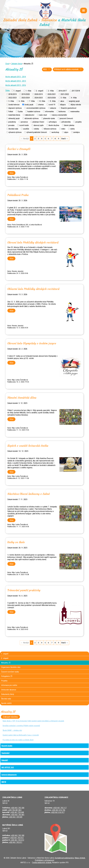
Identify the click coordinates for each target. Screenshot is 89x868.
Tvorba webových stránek (42, 862)
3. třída (63, 98)
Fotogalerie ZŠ (7, 676)
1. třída (28, 91)
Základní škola (17, 64)
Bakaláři (5, 760)
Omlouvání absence (9, 690)
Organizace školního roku (11, 667)
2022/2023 (13, 98)
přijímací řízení (38, 122)
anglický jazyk (74, 101)
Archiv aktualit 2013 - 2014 (16, 77)
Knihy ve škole (16, 542)
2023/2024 (26, 98)
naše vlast (43, 115)
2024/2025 (39, 98)
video (63, 129)
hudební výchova (34, 111)
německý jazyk (14, 118)
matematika (75, 111)
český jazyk (29, 105)
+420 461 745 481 (17, 815)
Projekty (4, 681)
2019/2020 (26, 94)
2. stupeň (40, 91)
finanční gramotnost (69, 108)
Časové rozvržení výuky (10, 672)
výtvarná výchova (15, 132)
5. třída (11, 101)
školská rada (13, 129)
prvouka (11, 125)
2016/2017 (63, 91)
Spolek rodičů (6, 703)
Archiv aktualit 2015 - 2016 (16, 85)
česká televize (14, 105)
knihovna (62, 111)
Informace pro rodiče (9, 685)
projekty (79, 122)
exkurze (53, 108)
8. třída (42, 101)
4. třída (74, 98)
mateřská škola (14, 115)
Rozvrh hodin (7, 746)
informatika (49, 111)
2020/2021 (52, 94)
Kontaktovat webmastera (64, 858)
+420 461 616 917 (57, 812)
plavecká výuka (49, 118)
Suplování (5, 753)
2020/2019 (39, 94)
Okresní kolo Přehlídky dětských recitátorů (33, 243)
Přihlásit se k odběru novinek (68, 69)
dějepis (63, 105)
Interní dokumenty (9, 775)
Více (11, 173)
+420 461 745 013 (17, 840)
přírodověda (66, 122)
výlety (72, 129)
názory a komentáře (59, 115)
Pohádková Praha (18, 195)
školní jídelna (69, 125)
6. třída (22, 101)
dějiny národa (76, 105)
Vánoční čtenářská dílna (22, 398)
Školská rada (6, 699)
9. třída (53, 101)
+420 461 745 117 (60, 808)
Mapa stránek (80, 858)
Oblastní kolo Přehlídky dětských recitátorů (33, 289)
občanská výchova (32, 118)
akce (62, 101)
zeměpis (76, 132)
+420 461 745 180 (17, 835)
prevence (24, 122)
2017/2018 (76, 91)
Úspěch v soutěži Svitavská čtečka (28, 446)
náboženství (30, 115)
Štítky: (8, 90)
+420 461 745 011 (15, 842)
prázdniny (12, 122)
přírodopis (53, 122)
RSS (47, 69)
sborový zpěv (39, 125)
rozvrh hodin (24, 125)
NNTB (4, 782)
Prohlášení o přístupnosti (44, 860)
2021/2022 (65, 94)
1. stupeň (17, 91)
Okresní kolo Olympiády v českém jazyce (32, 343)
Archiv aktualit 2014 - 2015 (16, 81)
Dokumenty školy (8, 694)
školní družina (54, 125)
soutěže (26, 129)
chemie (41, 105)
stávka (36, 129)
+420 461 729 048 (17, 812)
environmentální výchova (36, 108)
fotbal (11, 111)
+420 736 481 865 (14, 810)
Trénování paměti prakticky (24, 590)
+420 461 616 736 (58, 810)
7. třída (32, 101)
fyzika (20, 111)
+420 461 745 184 (17, 808)
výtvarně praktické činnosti (37, 132)
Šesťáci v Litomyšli (19, 149)
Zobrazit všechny (10, 717)
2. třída (51, 91)
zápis (66, 132)
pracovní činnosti (66, 118)
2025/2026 (52, 98)
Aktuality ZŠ (6, 663)
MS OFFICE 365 (8, 767)
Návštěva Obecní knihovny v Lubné (29, 494)
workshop (55, 132)
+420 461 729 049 (15, 817)
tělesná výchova (50, 129)
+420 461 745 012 (17, 838)
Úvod (7, 64)
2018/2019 (13, 94)
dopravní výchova (15, 108)
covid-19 (52, 105)
